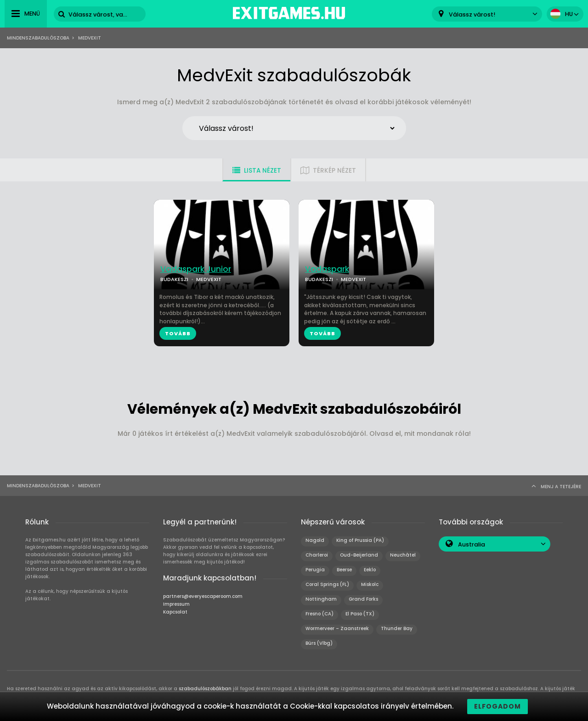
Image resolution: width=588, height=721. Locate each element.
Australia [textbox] (472, 544)
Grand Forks (363, 599)
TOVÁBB (178, 333)
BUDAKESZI (174, 279)
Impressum (176, 604)
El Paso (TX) (360, 614)
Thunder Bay (397, 628)
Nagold (315, 540)
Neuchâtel (403, 555)
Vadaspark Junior (196, 269)
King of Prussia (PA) (360, 540)
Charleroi (317, 555)
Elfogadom (498, 706)
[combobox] (487, 14)
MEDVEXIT (209, 279)
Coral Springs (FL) (327, 584)
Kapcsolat (175, 612)
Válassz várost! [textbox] (472, 14)
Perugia (315, 570)
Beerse (344, 570)
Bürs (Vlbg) (319, 643)
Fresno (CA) (319, 614)
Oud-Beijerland (359, 555)
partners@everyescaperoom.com (203, 596)
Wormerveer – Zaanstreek (337, 628)
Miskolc (370, 584)
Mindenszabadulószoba (38, 38)
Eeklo (370, 570)
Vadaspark (327, 269)
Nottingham (321, 599)
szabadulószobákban (205, 689)
